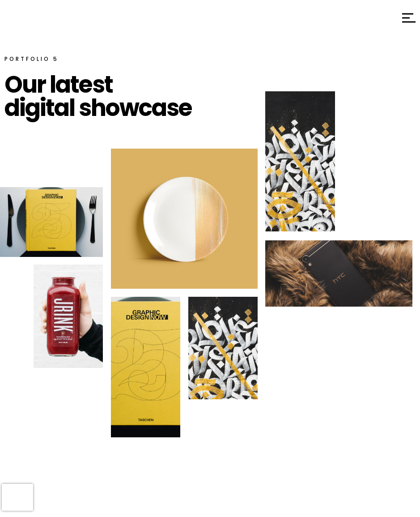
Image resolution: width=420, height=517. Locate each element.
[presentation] (17, 497)
